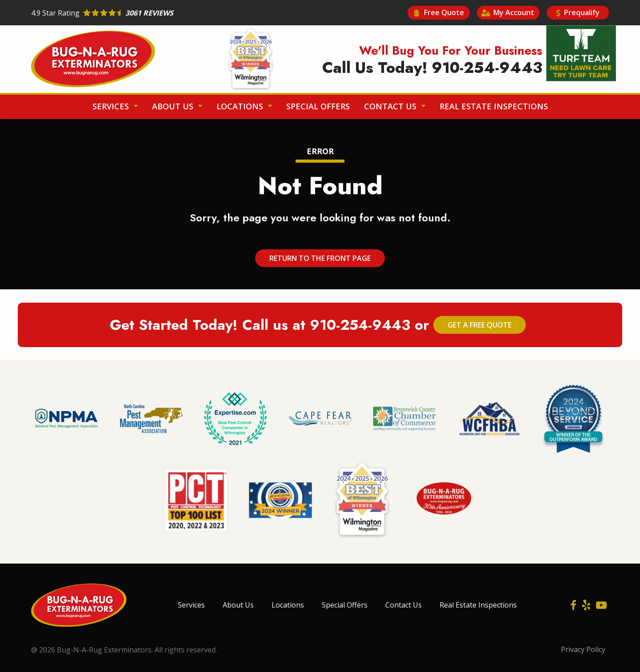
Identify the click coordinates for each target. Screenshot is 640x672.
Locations (241, 106)
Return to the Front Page (320, 258)
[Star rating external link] (176, 13)
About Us (174, 106)
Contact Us (391, 106)
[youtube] (601, 605)
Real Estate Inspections (494, 106)
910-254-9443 (360, 325)
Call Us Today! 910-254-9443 (432, 68)
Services (112, 106)
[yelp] (586, 605)
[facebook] (573, 605)
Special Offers (318, 106)
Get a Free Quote (480, 325)
